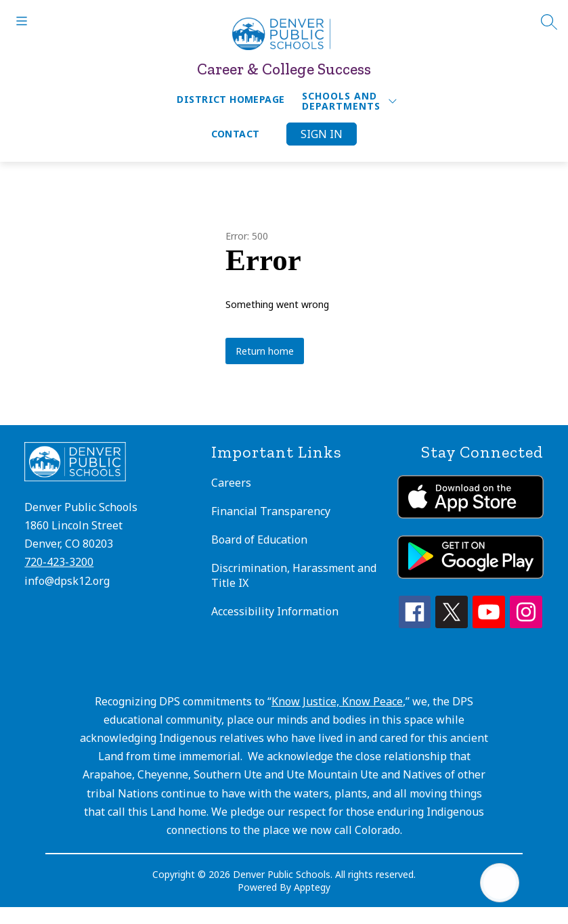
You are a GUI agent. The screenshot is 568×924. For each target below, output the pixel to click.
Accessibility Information (275, 611)
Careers (231, 483)
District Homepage (231, 99)
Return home (265, 351)
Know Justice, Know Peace (337, 701)
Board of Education (259, 540)
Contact (236, 134)
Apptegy (312, 887)
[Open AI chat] (500, 883)
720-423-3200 (59, 562)
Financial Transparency (271, 511)
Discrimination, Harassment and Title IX (294, 575)
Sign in (322, 134)
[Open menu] (22, 21)
